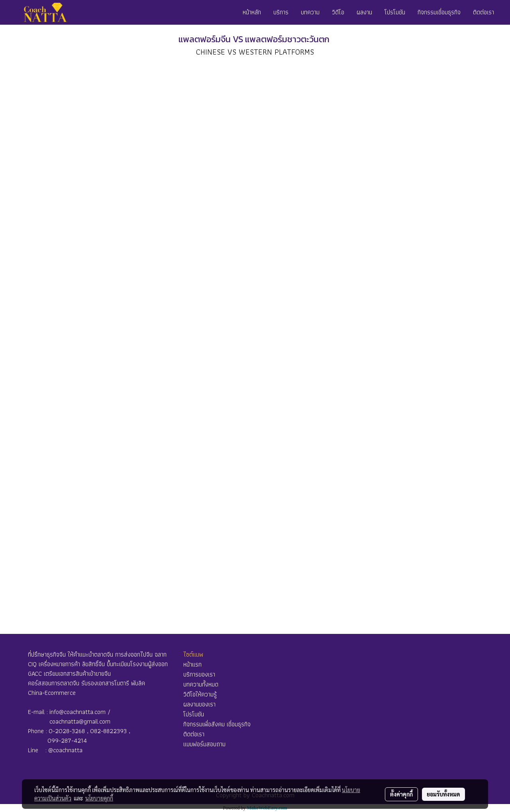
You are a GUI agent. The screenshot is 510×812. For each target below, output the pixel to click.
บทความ (310, 12)
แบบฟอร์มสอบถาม (204, 744)
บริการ (281, 12)
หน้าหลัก (252, 12)
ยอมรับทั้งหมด (443, 794)
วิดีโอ (338, 12)
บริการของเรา (199, 674)
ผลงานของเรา (199, 704)
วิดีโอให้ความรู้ (200, 694)
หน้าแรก (192, 664)
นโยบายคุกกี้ (99, 798)
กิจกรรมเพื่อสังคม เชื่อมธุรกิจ (217, 724)
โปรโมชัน (395, 12)
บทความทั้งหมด (201, 684)
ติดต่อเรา (484, 12)
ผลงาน (364, 12)
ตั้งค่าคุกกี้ (401, 794)
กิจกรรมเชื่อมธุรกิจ (439, 12)
